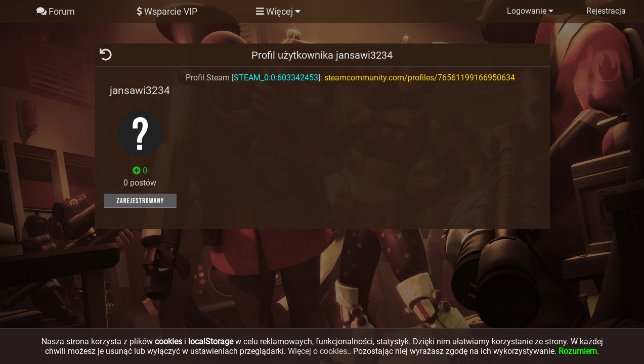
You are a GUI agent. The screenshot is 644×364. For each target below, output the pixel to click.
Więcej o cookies (317, 351)
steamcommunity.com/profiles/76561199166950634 (420, 78)
